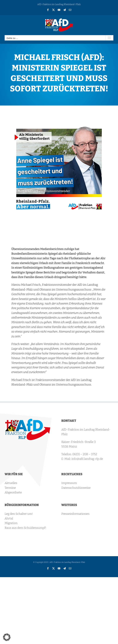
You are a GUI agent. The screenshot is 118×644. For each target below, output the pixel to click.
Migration (11, 523)
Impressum (69, 483)
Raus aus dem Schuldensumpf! (25, 528)
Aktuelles (11, 483)
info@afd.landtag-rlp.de (87, 459)
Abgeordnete (13, 492)
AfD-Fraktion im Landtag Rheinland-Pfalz (59, 4)
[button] (7, 637)
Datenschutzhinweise (76, 488)
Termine (10, 488)
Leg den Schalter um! (19, 514)
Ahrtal (9, 518)
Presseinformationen (75, 514)
